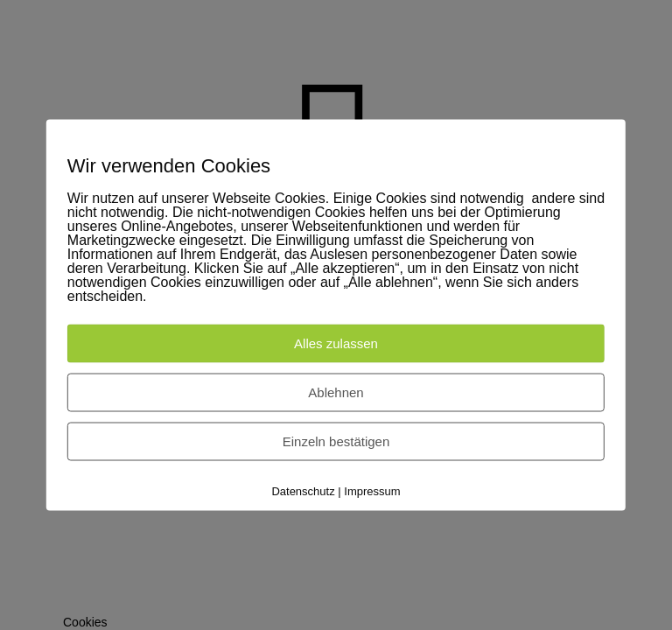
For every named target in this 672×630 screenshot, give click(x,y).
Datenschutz (303, 491)
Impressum (372, 491)
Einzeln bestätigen (336, 441)
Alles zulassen (336, 343)
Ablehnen (336, 392)
